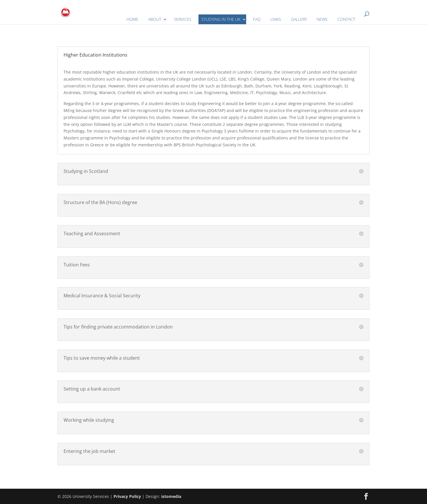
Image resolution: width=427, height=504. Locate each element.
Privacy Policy (127, 496)
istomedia (171, 496)
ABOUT (155, 19)
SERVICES (183, 19)
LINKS (276, 19)
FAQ (257, 19)
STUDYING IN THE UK (221, 19)
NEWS (322, 19)
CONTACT (346, 19)
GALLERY (299, 19)
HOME (132, 19)
